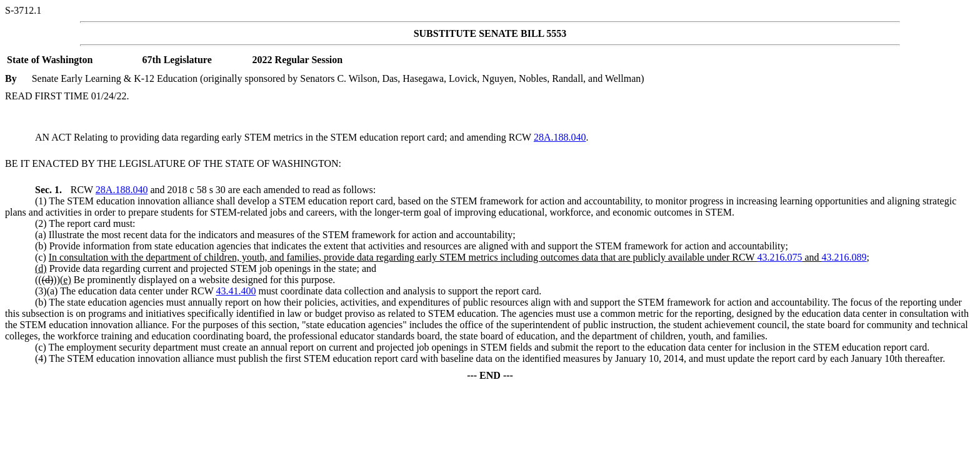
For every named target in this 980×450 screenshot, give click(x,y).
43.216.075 (779, 257)
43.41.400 (236, 291)
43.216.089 (844, 257)
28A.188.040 (560, 137)
